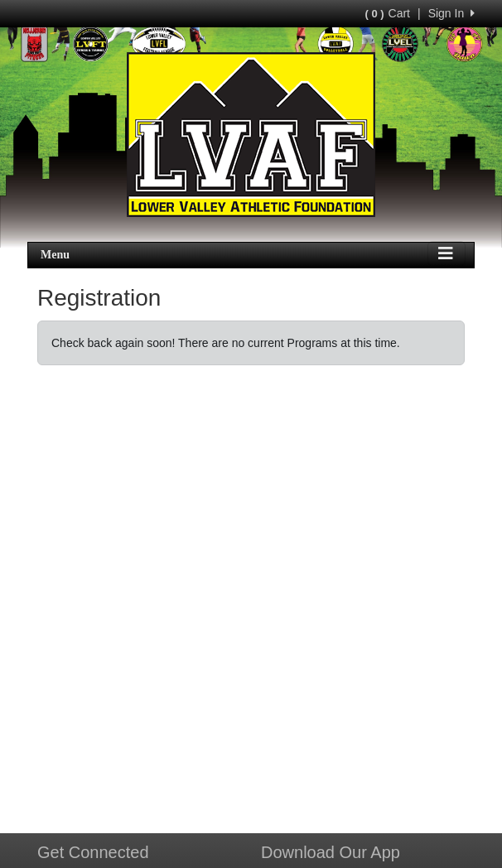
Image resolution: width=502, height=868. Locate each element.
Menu (55, 255)
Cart (388, 13)
